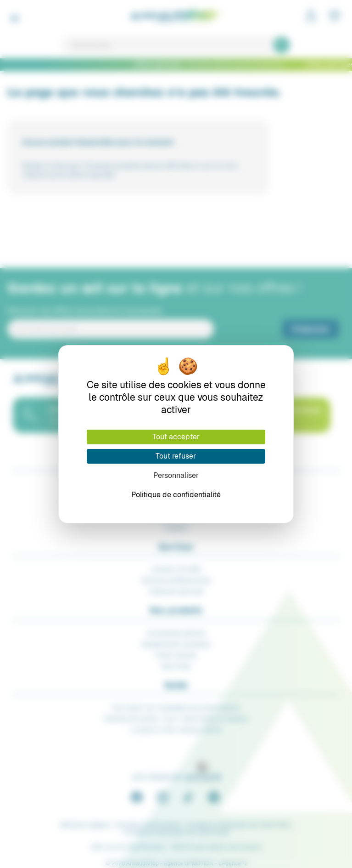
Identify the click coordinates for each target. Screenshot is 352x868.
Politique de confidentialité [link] (176, 495)
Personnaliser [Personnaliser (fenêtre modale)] (176, 475)
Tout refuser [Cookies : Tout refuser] (176, 456)
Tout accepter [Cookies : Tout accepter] (176, 437)
